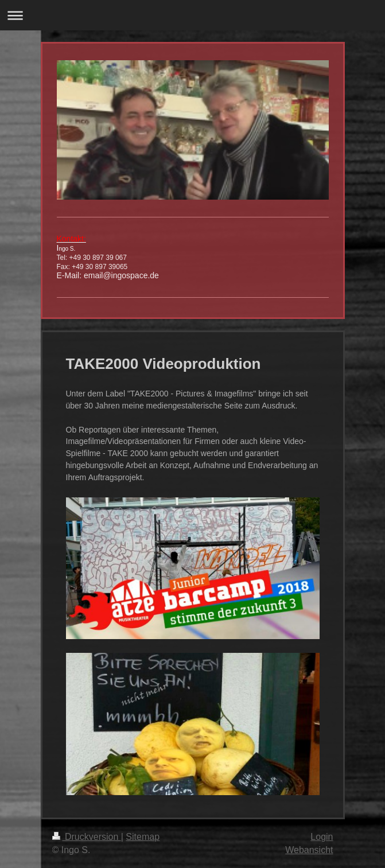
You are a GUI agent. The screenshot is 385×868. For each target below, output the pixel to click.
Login (322, 837)
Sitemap (143, 837)
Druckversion (87, 837)
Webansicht (309, 850)
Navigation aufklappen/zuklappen (192, 15)
